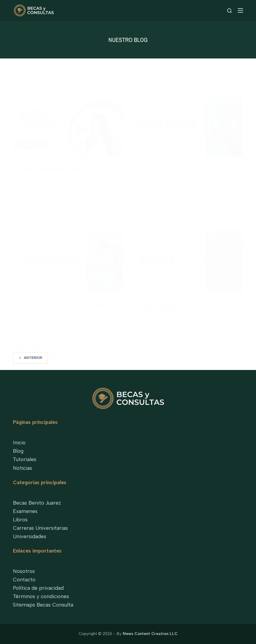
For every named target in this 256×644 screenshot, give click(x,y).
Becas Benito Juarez (37, 503)
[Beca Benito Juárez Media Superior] (68, 261)
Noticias (23, 468)
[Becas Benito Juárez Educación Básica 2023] (188, 261)
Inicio (19, 443)
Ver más (41, 206)
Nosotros (24, 571)
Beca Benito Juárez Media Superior (68, 304)
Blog (18, 451)
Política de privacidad (38, 588)
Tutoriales (25, 459)
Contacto (24, 580)
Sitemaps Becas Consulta (43, 605)
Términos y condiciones (41, 596)
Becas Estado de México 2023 (61, 168)
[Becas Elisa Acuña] (188, 125)
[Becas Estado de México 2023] (68, 125)
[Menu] (240, 10)
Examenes (25, 511)
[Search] (229, 11)
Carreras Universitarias (40, 528)
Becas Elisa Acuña (166, 168)
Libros (20, 520)
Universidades (30, 536)
